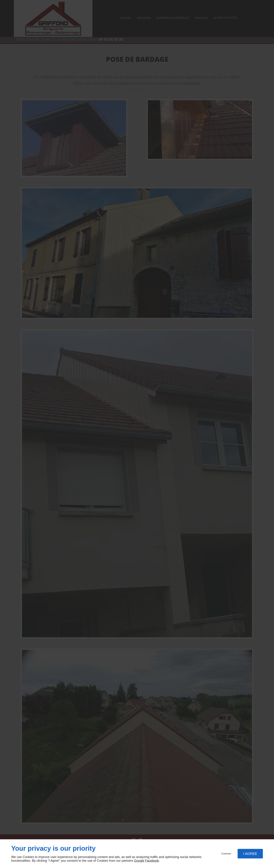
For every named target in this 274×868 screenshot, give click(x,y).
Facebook (152, 861)
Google (139, 861)
